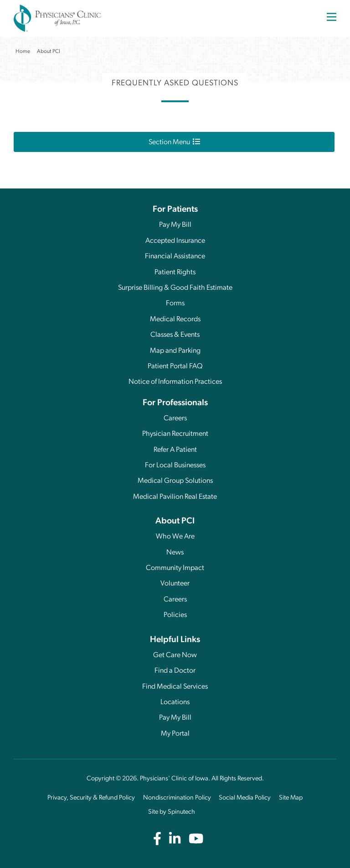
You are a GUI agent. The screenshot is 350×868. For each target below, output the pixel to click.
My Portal (175, 734)
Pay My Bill (175, 225)
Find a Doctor (175, 671)
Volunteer (175, 584)
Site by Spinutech (172, 812)
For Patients (175, 210)
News (175, 553)
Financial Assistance (175, 256)
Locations (175, 702)
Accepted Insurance (175, 241)
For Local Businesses (175, 465)
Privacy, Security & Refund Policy (91, 798)
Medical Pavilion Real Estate (175, 497)
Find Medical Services (175, 687)
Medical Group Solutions (175, 481)
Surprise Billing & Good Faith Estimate (175, 288)
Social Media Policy (245, 798)
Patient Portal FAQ (175, 366)
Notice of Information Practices (175, 382)
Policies (175, 615)
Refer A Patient (175, 450)
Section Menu (174, 142)
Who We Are (175, 537)
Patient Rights (175, 272)
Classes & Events (175, 335)
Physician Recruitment (175, 434)
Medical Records (175, 319)
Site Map (291, 798)
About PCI (175, 521)
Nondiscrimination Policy (177, 798)
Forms (175, 303)
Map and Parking (175, 351)
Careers (175, 418)
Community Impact (175, 568)
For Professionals (175, 403)
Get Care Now (175, 655)
